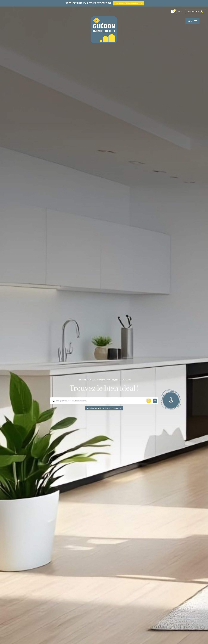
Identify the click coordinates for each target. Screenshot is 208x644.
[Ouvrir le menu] (192, 21)
